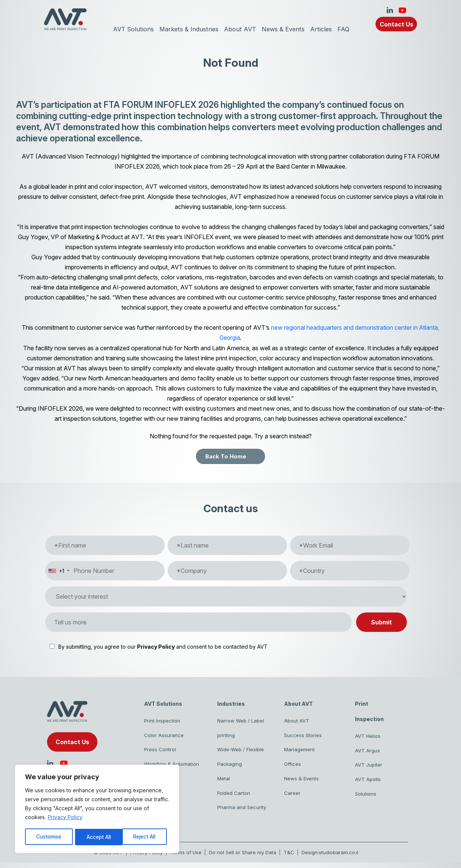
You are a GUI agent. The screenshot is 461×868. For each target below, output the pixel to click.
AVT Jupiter (369, 767)
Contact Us (396, 24)
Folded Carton (234, 797)
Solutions (366, 797)
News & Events (285, 29)
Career (292, 797)
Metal (224, 782)
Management (299, 751)
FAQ (347, 29)
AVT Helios (368, 736)
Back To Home (226, 456)
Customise (49, 837)
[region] (97, 809)
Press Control (160, 751)
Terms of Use (186, 858)
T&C (289, 858)
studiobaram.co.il (339, 858)
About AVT (241, 29)
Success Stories (303, 736)
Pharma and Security (242, 812)
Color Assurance (164, 736)
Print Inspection (162, 721)
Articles (324, 29)
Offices (292, 767)
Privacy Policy (65, 818)
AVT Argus (367, 751)
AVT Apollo (368, 782)
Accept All (146, 837)
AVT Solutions (131, 29)
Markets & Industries (188, 29)
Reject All (98, 837)
